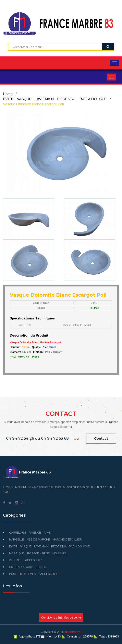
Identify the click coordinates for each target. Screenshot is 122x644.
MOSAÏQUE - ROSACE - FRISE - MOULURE (38, 553)
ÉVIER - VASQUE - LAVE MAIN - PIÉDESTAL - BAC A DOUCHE (55, 99)
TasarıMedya (73, 632)
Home (8, 94)
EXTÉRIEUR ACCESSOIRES (28, 567)
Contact (101, 439)
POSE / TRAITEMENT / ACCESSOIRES (35, 574)
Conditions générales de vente (61, 618)
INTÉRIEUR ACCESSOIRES (27, 560)
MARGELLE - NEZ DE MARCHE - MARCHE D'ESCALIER (45, 539)
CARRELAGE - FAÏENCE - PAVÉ (30, 533)
